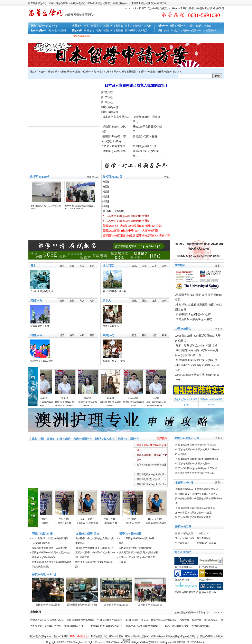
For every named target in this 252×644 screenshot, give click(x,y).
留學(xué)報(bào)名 (80, 636)
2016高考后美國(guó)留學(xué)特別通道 (126, 221)
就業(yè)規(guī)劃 (69, 41)
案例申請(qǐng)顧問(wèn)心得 (193, 314)
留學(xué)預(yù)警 (184, 534)
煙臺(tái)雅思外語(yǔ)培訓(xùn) (166, 72)
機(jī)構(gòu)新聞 (57, 31)
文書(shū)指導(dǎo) (87, 534)
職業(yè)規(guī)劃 (43, 534)
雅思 (172, 26)
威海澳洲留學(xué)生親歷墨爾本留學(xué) (197, 489)
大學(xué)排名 (183, 329)
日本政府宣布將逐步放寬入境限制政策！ (136, 85)
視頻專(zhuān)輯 (40, 177)
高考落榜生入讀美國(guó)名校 (194, 319)
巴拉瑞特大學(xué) (209, 567)
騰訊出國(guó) (211, 620)
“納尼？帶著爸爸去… (115, 146)
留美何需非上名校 (40, 326)
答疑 (72, 266)
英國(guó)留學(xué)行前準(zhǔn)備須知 (195, 508)
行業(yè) (107, 92)
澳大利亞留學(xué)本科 (114, 291)
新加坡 (119, 26)
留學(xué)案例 (116, 636)
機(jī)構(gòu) (110, 107)
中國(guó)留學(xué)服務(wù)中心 (107, 626)
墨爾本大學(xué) (207, 592)
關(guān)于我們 (180, 8)
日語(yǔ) (181, 26)
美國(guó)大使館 (53, 626)
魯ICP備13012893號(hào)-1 (191, 642)
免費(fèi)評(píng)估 (206, 543)
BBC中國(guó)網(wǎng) (177, 626)
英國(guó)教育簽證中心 (76, 626)
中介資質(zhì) (182, 543)
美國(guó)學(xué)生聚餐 (48, 605)
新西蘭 (119, 31)
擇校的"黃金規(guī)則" (42, 361)
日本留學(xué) (114, 72)
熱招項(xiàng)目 (112, 177)
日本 (87, 26)
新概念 (208, 26)
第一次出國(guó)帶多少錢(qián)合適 (194, 513)
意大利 (148, 26)
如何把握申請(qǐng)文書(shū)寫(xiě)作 (95, 548)
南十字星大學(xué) (184, 567)
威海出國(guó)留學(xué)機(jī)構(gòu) (169, 636)
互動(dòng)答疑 (50, 41)
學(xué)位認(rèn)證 (185, 538)
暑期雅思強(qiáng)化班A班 (150, 474)
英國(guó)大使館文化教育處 (80, 620)
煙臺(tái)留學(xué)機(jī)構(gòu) (91, 72)
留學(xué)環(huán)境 (44, 574)
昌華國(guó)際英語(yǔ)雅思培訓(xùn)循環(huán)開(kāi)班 (136, 236)
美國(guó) (96, 26)
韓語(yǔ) (176, 31)
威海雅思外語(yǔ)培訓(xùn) (136, 72)
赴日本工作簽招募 (114, 211)
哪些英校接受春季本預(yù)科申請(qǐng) (195, 473)
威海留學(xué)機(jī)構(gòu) (61, 72)
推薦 (105, 182)
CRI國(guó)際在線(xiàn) (137, 620)
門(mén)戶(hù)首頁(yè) (159, 8)
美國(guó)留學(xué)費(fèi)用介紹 (135, 548)
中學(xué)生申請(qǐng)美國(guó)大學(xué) (196, 468)
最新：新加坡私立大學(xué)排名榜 (197, 345)
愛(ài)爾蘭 (130, 31)
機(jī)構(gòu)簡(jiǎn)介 (41, 636)
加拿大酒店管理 (111, 326)
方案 (82, 266)
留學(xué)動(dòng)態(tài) (137, 636)
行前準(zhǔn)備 (62, 36)
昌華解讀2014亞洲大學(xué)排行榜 (197, 360)
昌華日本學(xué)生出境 (116, 605)
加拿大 (129, 26)
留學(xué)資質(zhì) (199, 8)
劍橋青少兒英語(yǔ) (105, 439)
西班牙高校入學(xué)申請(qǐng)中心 (144, 626)
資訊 (62, 266)
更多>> (219, 266)
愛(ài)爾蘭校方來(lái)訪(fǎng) (82, 605)
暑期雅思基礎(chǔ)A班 (149, 479)
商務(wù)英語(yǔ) (192, 31)
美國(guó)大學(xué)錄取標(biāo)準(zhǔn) (196, 445)
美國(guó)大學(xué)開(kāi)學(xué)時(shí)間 (196, 459)
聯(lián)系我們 (217, 8)
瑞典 (99, 31)
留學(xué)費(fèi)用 (130, 534)
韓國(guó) (89, 31)
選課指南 (162, 438)
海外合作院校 (183, 552)
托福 (167, 31)
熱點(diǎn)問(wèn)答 (187, 438)
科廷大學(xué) (206, 580)
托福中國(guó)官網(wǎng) (164, 620)
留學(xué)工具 (183, 527)
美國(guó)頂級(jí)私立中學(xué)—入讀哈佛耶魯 (131, 231)
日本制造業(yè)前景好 (42, 291)
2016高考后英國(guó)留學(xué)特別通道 (126, 216)
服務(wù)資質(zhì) (82, 36)
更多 (166, 177)
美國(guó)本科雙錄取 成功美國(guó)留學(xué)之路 (132, 226)
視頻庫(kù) (92, 177)
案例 (92, 266)
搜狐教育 (184, 620)
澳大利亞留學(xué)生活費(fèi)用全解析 (139, 552)
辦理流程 (48, 36)
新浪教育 (196, 620)
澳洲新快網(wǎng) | (201, 626)
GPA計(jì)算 (203, 534)
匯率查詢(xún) (204, 538)
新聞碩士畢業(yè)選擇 (114, 361)
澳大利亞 (143, 31)
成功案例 (180, 265)
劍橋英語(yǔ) (210, 31)
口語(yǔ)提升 (195, 26)
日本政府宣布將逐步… (116, 117)
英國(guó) (108, 26)
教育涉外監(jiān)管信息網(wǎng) (47, 620)
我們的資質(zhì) (99, 636)
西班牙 (138, 26)
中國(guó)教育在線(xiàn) (110, 620)
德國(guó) (108, 31)
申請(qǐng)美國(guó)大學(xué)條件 (192, 463)
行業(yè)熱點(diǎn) (47, 26)
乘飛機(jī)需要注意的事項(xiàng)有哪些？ (196, 494)
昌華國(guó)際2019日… (147, 146)
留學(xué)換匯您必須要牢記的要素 (193, 517)
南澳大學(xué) (182, 580)
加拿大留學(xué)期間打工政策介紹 (50, 548)
